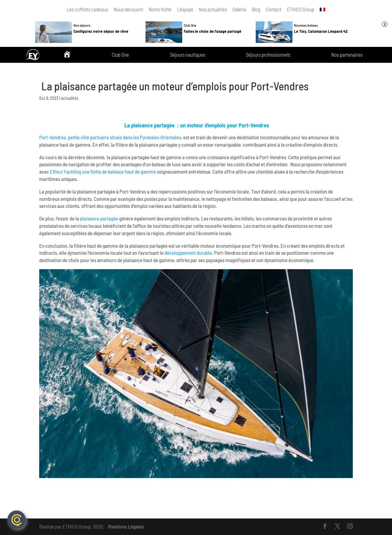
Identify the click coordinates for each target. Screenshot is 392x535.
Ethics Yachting (66, 171)
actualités (70, 98)
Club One (120, 55)
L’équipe (185, 9)
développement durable (188, 253)
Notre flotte (160, 9)
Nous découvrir (128, 9)
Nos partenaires (347, 55)
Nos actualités (213, 9)
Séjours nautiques (188, 55)
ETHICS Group (301, 9)
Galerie (239, 9)
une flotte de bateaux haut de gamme (119, 171)
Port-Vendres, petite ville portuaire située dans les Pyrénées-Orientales (110, 137)
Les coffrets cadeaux (87, 9)
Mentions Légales (126, 526)
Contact (274, 9)
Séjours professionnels (268, 55)
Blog (256, 9)
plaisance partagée (99, 218)
